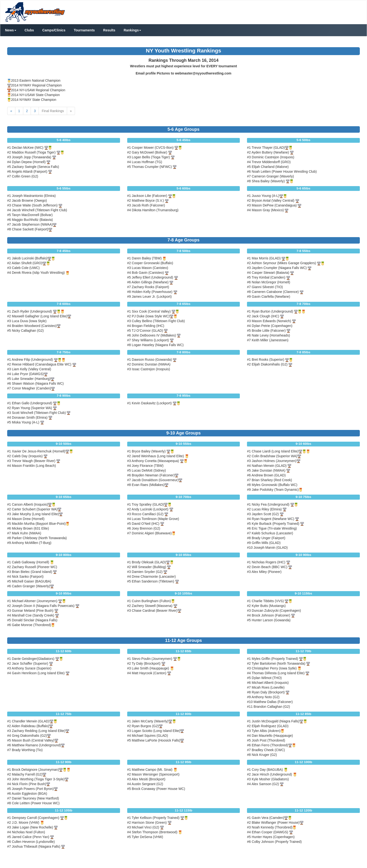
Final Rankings (53, 111)
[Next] (71, 111)
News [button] (11, 30)
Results (109, 30)
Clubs (29, 30)
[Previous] (11, 111)
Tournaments (84, 30)
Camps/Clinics (54, 30)
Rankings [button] (132, 30)
